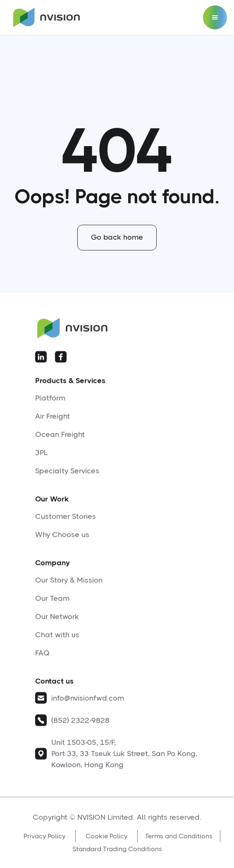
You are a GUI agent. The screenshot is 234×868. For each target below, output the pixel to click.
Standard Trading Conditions (117, 855)
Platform (50, 402)
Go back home (117, 237)
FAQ (42, 656)
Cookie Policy (106, 843)
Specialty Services (67, 474)
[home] (44, 18)
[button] (215, 17)
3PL (41, 456)
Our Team (52, 602)
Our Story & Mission (69, 584)
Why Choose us (62, 538)
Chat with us (57, 638)
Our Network (57, 620)
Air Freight (53, 420)
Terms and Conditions (179, 843)
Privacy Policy (44, 843)
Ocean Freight (60, 438)
